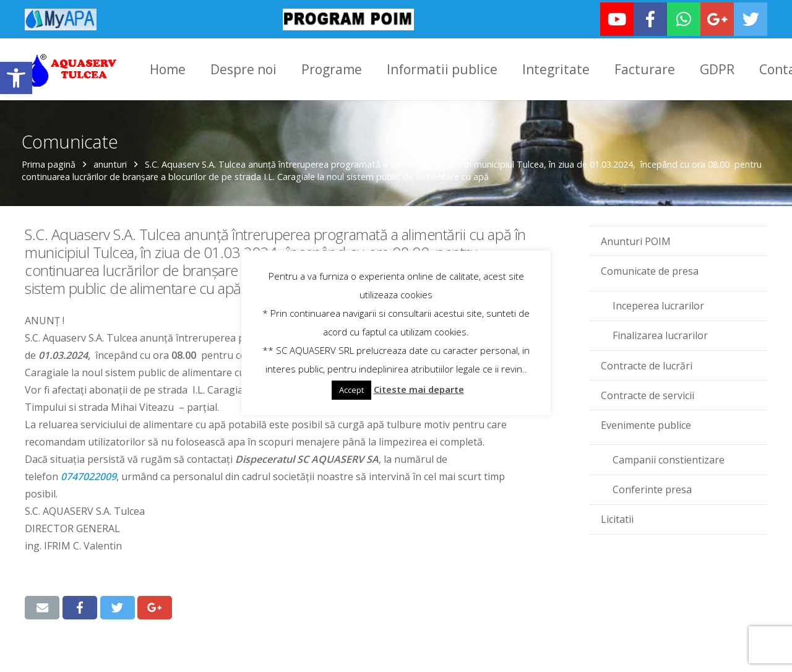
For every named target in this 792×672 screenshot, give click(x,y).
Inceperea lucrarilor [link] (658, 298)
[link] (16, 78)
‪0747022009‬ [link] (88, 468)
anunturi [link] (113, 156)
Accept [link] (351, 390)
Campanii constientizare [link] (669, 452)
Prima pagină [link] (52, 156)
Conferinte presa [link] (652, 481)
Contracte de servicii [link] (648, 387)
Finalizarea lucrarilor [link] (660, 327)
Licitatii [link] (617, 511)
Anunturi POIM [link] (636, 233)
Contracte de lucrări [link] (647, 357)
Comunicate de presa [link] (650, 263)
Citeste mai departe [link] (419, 389)
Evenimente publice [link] (646, 417)
